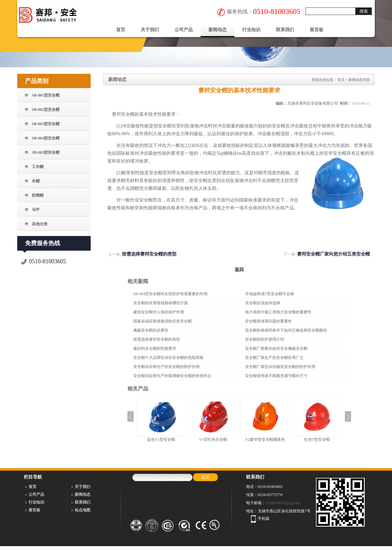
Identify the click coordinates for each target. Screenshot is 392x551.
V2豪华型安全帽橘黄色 (265, 439)
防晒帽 (38, 195)
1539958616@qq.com (283, 503)
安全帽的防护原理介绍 (265, 339)
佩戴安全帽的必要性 (151, 330)
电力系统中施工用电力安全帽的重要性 (278, 312)
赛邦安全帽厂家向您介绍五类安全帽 (333, 254)
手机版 (264, 518)
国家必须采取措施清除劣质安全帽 (163, 321)
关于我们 (150, 30)
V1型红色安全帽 (213, 439)
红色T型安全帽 (317, 439)
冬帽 (36, 181)
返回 (239, 270)
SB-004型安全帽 (46, 138)
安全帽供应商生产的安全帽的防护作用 (166, 367)
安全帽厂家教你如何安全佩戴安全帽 (276, 348)
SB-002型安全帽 (46, 110)
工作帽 (38, 167)
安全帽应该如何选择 (263, 303)
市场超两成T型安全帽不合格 (270, 294)
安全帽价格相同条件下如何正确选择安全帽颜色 (286, 330)
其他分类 (40, 224)
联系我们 (285, 30)
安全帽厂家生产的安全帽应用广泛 (274, 358)
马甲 (36, 210)
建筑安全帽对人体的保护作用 (159, 312)
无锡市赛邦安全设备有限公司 (313, 103)
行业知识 (251, 30)
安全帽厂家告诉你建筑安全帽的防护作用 (280, 367)
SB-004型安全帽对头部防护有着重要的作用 (170, 294)
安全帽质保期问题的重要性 (268, 321)
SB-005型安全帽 (46, 152)
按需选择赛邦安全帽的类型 (149, 254)
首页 (121, 30)
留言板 (317, 30)
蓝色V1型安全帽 (161, 439)
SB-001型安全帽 (46, 95)
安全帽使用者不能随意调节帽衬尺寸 (276, 376)
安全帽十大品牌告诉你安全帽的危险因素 (168, 358)
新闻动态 (217, 30)
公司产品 (184, 30)
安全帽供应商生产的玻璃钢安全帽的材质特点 (172, 376)
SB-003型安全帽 (46, 124)
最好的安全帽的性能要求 (155, 348)
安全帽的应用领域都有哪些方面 (161, 303)
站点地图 (83, 510)
